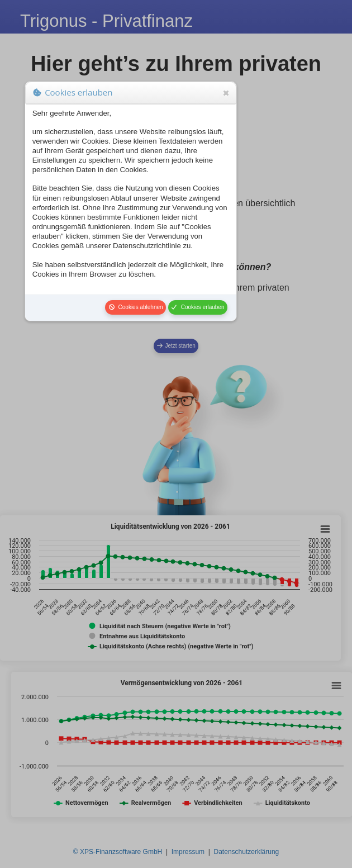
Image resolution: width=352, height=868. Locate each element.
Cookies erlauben (198, 307)
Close (225, 93)
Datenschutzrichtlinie (147, 246)
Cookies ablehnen (135, 307)
